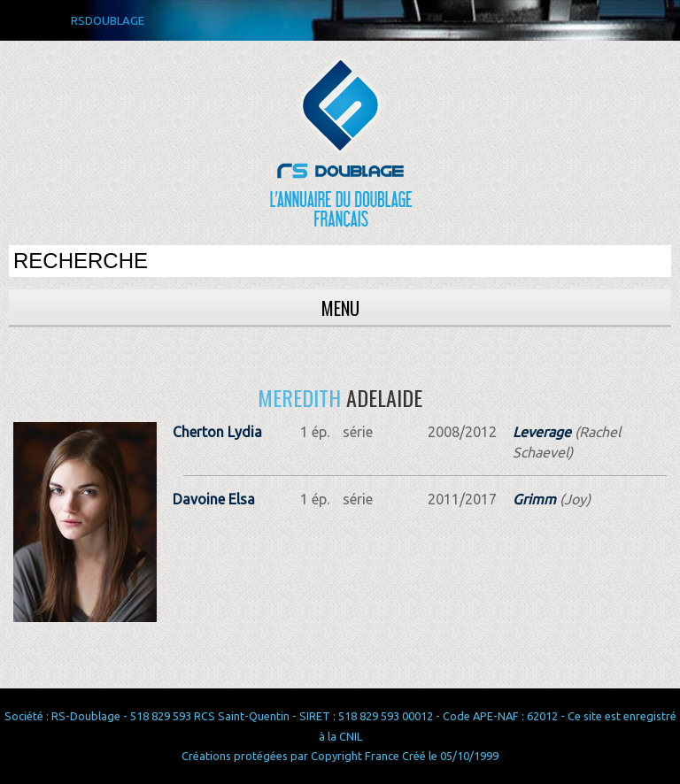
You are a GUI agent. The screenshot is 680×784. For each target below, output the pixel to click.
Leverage (542, 432)
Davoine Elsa (214, 499)
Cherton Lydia (217, 432)
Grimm (534, 499)
